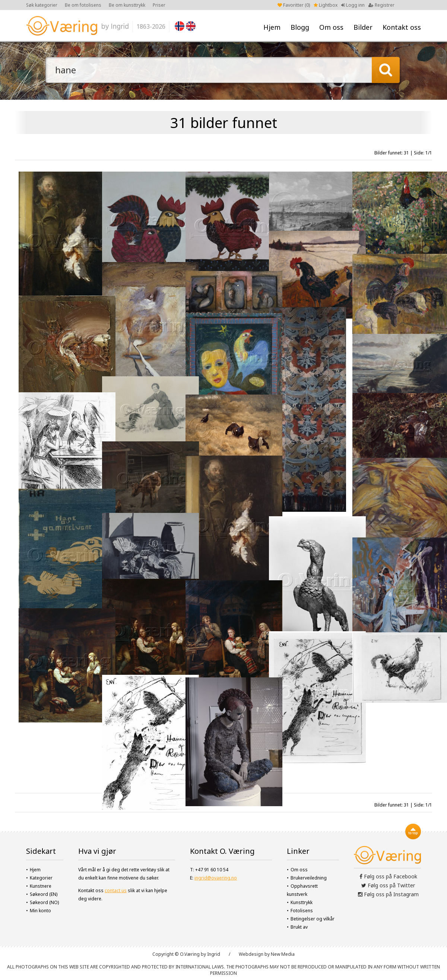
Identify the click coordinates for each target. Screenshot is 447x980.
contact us (116, 890)
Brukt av (299, 927)
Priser (159, 5)
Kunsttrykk (302, 902)
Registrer (381, 5)
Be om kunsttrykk (127, 5)
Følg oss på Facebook (388, 876)
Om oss (331, 27)
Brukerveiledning (309, 878)
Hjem (272, 27)
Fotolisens (302, 911)
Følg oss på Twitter (388, 885)
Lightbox (326, 5)
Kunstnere (41, 886)
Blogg (300, 27)
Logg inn (353, 5)
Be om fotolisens (83, 5)
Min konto (40, 911)
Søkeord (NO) (44, 902)
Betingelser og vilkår (313, 919)
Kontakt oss (402, 27)
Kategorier (41, 878)
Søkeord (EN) (44, 894)
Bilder (363, 27)
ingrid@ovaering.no (216, 878)
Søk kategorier (42, 5)
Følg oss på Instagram (388, 894)
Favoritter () (294, 5)
